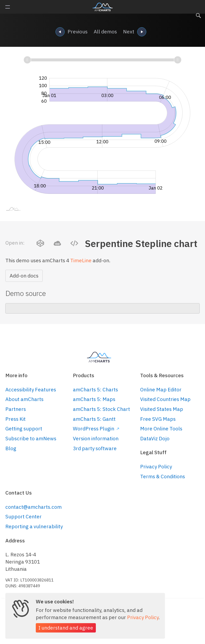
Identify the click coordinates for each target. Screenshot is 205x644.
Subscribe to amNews (31, 438)
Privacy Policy (156, 466)
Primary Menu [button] (8, 7)
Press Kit (15, 419)
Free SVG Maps (158, 419)
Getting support (24, 429)
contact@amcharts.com (33, 507)
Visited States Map (162, 409)
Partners (16, 409)
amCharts (103, 7)
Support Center (23, 516)
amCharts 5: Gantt (94, 419)
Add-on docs (24, 276)
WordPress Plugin (96, 429)
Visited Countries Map (165, 399)
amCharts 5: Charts (95, 390)
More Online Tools (161, 429)
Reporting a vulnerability (34, 526)
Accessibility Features (31, 390)
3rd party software (95, 448)
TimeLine (81, 260)
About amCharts (24, 399)
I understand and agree (66, 628)
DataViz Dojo (155, 438)
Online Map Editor (161, 390)
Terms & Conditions (163, 476)
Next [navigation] (135, 32)
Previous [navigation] (72, 32)
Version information (96, 438)
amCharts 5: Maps (94, 399)
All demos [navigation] (105, 32)
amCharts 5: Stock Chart (101, 409)
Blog (11, 448)
